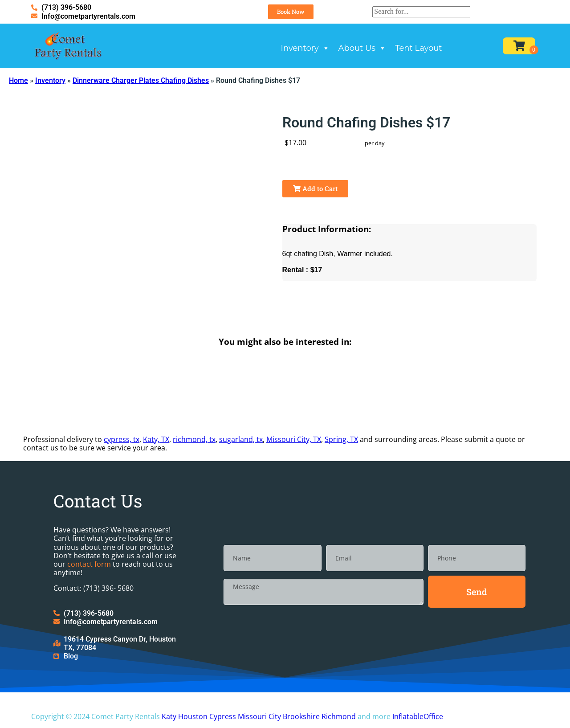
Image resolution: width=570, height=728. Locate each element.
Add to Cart (315, 188)
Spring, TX (341, 439)
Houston (193, 716)
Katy (169, 716)
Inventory (305, 48)
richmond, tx (194, 439)
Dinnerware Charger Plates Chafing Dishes (141, 80)
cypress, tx (122, 439)
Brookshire (301, 716)
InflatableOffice (418, 716)
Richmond (339, 716)
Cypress (223, 716)
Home (18, 80)
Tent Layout (418, 48)
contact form (89, 564)
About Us (362, 48)
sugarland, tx (241, 439)
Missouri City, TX (294, 439)
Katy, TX (156, 439)
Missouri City (259, 716)
